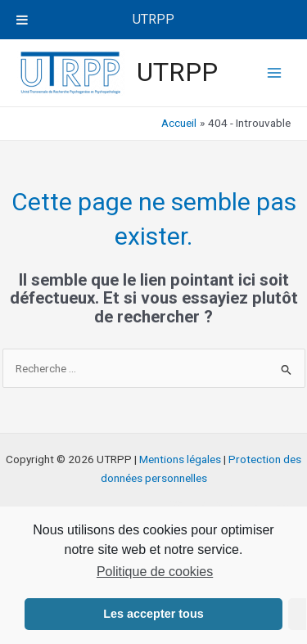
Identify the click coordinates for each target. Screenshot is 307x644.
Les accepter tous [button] (153, 614)
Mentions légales (180, 459)
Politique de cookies (155, 572)
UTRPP (177, 72)
